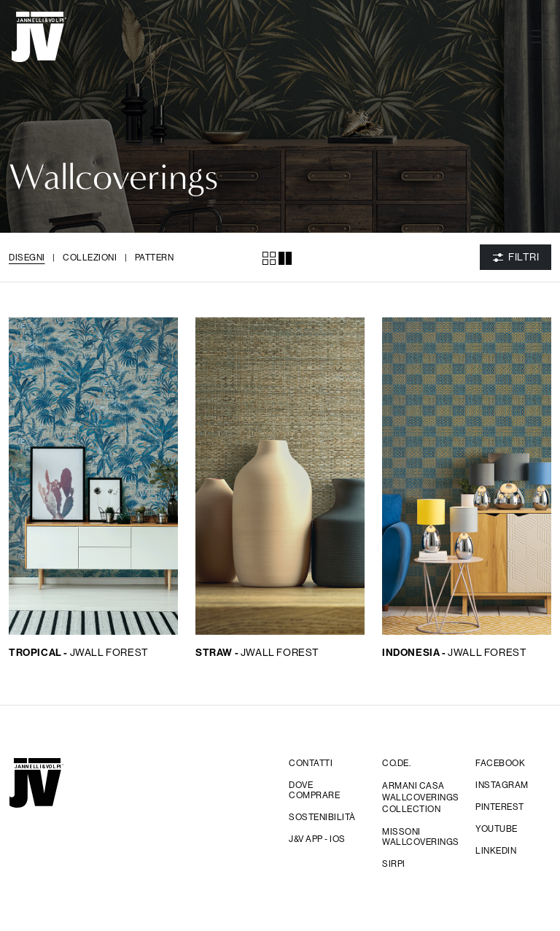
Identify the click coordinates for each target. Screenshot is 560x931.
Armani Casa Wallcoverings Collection (420, 797)
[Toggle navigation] (540, 36)
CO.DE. (396, 763)
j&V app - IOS (317, 839)
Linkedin (496, 851)
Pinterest (500, 807)
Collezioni (90, 257)
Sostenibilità (322, 817)
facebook (500, 763)
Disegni (27, 257)
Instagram (502, 785)
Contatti (311, 763)
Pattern (155, 257)
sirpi (394, 864)
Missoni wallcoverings (420, 837)
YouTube (497, 829)
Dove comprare (314, 790)
